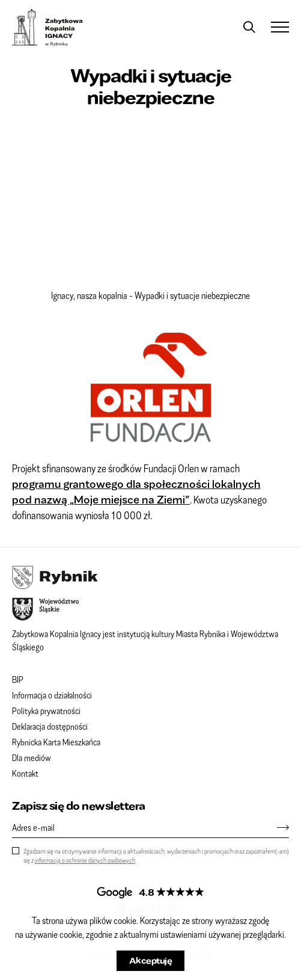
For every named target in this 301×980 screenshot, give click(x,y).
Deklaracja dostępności (50, 726)
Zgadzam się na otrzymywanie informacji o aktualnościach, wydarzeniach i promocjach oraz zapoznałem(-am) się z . (156, 855)
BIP (18, 679)
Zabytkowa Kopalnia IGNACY (47, 28)
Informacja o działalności (52, 695)
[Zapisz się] (277, 827)
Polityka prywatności (46, 710)
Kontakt (25, 773)
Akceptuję (151, 960)
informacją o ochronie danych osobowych (85, 860)
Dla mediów (32, 757)
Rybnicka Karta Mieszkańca (56, 742)
